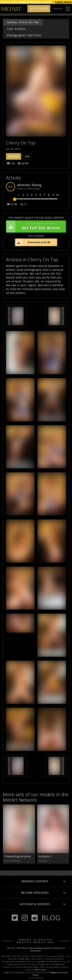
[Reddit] (35, 918)
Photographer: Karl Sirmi (24, 35)
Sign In (58, 9)
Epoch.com (40, 970)
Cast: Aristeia (16, 29)
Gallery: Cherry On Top (23, 22)
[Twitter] (15, 918)
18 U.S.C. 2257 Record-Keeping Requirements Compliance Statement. (36, 949)
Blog (51, 918)
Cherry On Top (21, 143)
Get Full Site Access (35, 227)
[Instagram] (25, 918)
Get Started (39, 9)
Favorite (14, 156)
